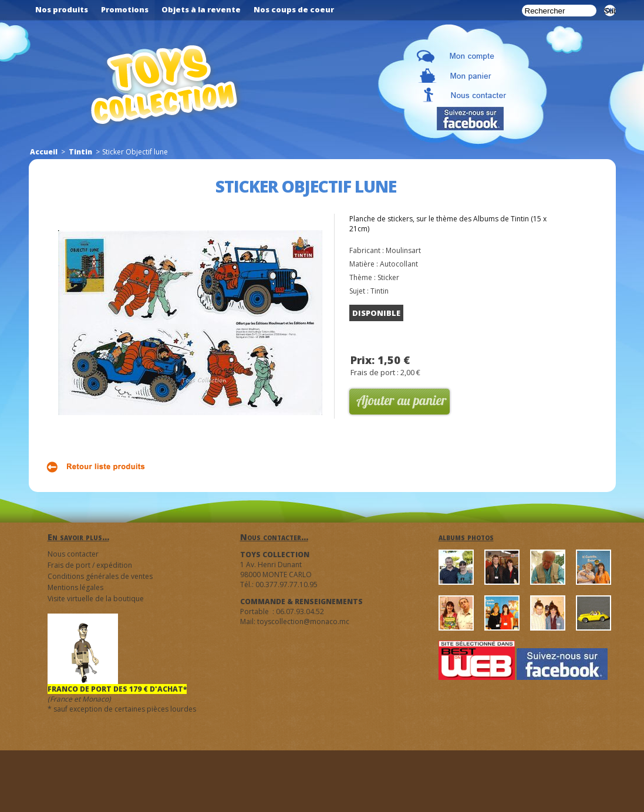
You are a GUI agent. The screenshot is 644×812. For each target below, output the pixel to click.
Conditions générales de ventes (100, 576)
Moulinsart (403, 250)
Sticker (388, 277)
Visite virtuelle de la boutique (96, 599)
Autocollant (399, 264)
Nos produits (62, 9)
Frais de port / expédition (90, 565)
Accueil (44, 152)
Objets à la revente (201, 9)
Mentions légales (75, 587)
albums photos (466, 537)
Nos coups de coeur (294, 9)
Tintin (80, 152)
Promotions (125, 9)
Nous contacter (73, 554)
